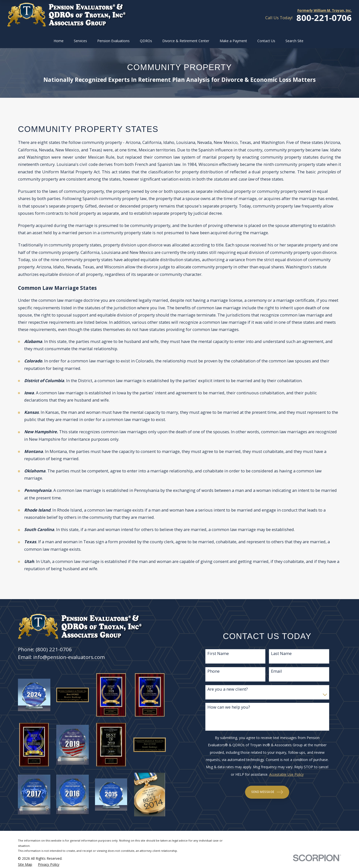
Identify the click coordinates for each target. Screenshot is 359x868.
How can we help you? (229, 707)
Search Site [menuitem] (294, 41)
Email (277, 671)
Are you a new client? (228, 689)
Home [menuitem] (59, 41)
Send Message (267, 792)
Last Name (282, 653)
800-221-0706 (324, 18)
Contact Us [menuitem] (266, 41)
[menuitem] (25, 865)
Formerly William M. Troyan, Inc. (325, 10)
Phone (214, 671)
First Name (218, 653)
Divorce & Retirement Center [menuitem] (186, 41)
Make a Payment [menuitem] (233, 41)
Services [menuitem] (80, 41)
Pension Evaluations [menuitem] (113, 41)
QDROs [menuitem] (146, 41)
